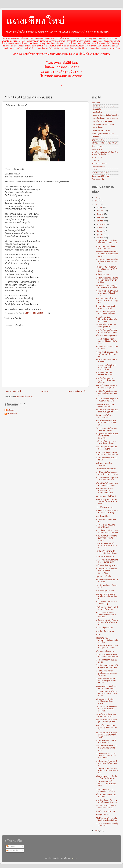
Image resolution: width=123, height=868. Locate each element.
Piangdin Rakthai (103, 815)
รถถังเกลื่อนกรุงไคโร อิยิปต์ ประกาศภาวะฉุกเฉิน (107, 387)
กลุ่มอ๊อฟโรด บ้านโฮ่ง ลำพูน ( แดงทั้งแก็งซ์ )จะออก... (107, 721)
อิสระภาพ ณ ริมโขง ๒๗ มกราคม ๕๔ (105, 416)
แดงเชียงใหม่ (35, 21)
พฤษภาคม (101, 224)
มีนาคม (100, 231)
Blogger (75, 858)
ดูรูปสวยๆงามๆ (98, 149)
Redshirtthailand (98, 167)
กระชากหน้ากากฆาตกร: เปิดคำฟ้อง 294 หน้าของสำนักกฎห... (107, 254)
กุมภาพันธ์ (101, 234)
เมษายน (100, 228)
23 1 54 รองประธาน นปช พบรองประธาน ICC (106, 807)
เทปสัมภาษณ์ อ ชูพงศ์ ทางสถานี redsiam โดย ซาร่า (107, 687)
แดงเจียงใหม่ (97, 112)
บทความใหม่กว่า (13, 391)
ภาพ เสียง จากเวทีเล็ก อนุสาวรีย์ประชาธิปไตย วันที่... (106, 784)
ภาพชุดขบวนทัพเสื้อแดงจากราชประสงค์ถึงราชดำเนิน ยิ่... (107, 771)
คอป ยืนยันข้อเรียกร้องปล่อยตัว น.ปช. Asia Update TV (107, 473)
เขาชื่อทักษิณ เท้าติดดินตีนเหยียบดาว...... (107, 361)
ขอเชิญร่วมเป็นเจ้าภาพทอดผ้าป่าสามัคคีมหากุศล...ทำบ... (107, 571)
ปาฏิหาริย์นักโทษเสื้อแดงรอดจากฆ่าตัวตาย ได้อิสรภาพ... (107, 436)
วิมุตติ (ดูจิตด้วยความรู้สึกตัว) (103, 134)
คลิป (98, 635)
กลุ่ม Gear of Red (103, 516)
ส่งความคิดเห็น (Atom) (24, 397)
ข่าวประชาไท (97, 157)
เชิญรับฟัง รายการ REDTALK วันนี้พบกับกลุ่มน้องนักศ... (107, 640)
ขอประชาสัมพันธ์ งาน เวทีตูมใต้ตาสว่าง (106, 741)
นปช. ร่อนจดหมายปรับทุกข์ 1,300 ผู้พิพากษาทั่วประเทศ (107, 538)
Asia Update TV (98, 179)
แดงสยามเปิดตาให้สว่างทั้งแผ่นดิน (105, 115)
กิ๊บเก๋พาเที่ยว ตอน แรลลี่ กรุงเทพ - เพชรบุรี (106, 307)
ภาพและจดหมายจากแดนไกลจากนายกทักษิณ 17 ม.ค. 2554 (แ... (106, 756)
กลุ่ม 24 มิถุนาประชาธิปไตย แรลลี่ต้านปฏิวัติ (107, 448)
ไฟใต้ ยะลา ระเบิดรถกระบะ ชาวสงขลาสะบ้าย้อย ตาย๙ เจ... (107, 709)
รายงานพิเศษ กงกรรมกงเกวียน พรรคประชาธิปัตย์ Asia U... (106, 491)
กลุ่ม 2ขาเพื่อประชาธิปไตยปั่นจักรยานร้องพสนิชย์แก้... (106, 748)
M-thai (94, 170)
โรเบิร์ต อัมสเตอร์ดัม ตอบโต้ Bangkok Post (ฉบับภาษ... (107, 666)
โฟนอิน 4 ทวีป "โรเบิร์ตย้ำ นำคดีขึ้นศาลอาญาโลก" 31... (106, 269)
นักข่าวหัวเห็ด (97, 146)
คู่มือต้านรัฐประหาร (104, 274)
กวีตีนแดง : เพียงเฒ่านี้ (105, 651)
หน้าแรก (45, 391)
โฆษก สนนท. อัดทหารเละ (106, 469)
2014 (97, 198)
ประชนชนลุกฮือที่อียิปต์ (105, 557)
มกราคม (100, 238)
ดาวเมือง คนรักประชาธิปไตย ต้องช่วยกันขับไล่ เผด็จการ (105, 153)
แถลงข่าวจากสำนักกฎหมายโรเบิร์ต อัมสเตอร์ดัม (107, 400)
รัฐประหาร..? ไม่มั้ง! (104, 576)
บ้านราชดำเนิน (98, 140)
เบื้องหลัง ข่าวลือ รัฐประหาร (107, 336)
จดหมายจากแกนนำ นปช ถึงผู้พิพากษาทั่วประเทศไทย (107, 286)
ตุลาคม (100, 207)
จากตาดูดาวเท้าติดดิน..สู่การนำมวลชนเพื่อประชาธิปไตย (106, 367)
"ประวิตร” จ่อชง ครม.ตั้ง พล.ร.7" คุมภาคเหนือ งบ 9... (106, 546)
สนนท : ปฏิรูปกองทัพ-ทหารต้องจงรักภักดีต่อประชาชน (107, 453)
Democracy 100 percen (101, 176)
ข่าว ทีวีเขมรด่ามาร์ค (104, 507)
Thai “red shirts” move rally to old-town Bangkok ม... (107, 819)
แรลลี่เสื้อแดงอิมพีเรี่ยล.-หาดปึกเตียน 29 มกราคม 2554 (107, 531)
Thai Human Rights (99, 164)
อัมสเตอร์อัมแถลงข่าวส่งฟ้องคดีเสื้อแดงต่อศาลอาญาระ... (107, 261)
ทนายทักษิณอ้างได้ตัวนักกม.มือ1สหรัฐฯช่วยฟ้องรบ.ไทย (106, 681)
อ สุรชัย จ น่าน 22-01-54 (106, 811)
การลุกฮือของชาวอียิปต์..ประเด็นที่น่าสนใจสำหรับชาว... (107, 319)
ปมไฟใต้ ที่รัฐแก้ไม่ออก (105, 591)
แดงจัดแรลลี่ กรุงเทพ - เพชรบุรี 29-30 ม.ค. (105, 374)
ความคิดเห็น (12, 851)
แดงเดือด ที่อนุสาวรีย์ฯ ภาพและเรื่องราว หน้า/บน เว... (107, 801)
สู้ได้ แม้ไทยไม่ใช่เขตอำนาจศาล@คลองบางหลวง (107, 484)
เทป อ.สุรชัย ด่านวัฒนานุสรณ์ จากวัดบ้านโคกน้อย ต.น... (107, 596)
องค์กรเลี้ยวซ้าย (98, 128)
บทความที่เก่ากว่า (77, 391)
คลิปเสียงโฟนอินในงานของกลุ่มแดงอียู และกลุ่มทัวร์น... (107, 393)
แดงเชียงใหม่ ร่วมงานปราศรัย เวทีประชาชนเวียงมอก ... (106, 380)
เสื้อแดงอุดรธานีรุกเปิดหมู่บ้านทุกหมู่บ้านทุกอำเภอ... (105, 701)
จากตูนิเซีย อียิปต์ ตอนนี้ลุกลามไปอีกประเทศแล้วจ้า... (107, 341)
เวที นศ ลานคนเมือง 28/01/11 (104, 464)
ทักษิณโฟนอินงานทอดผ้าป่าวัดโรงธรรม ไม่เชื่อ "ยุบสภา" (107, 354)
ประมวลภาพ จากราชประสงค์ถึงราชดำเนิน (105, 790)
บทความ (10, 846)
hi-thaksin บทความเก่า (101, 173)
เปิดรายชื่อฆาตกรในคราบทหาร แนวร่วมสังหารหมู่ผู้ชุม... (107, 300)
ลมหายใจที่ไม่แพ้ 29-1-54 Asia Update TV (106, 326)
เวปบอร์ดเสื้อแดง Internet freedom (105, 118)
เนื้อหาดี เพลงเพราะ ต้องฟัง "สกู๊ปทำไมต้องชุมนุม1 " (107, 777)
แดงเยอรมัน (97, 109)
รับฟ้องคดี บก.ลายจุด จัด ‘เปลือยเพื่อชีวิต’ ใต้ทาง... (107, 552)
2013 (97, 201)
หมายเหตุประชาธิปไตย (101, 131)
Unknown (11, 410)
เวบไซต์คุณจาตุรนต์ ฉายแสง (103, 124)
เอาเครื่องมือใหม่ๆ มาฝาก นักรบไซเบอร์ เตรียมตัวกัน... (106, 423)
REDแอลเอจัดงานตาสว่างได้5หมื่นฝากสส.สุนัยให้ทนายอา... (106, 615)
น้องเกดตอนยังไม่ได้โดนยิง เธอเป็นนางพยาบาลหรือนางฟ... (107, 694)
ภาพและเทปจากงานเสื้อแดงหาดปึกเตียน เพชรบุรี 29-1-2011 (107, 280)
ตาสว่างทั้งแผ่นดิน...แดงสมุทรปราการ (106, 526)
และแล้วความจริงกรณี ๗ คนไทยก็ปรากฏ (107, 603)
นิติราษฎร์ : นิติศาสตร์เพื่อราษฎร (104, 143)
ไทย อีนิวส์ (96, 103)
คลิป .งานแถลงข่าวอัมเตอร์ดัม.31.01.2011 (106, 247)
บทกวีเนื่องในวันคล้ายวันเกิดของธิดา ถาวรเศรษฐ (107, 512)
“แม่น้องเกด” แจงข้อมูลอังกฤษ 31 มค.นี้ (105, 405)
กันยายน (100, 211)
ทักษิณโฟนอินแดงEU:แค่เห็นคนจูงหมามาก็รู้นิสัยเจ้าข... (107, 293)
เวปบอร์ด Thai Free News (102, 121)
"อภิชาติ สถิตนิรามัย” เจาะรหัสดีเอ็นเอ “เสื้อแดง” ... (106, 442)
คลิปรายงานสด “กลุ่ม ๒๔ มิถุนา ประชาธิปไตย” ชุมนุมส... (107, 763)
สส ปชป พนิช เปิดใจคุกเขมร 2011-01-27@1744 (107, 411)
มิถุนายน (100, 221)
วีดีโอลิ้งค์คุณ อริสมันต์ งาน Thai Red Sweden (107, 429)
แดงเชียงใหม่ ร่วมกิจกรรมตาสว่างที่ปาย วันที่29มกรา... (107, 331)
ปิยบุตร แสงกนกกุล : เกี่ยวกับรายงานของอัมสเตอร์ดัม (107, 242)
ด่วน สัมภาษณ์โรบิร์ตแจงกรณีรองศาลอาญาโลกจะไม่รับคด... (107, 673)
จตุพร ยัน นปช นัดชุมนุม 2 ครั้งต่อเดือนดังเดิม (106, 715)
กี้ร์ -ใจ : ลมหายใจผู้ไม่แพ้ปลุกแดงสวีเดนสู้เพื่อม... (106, 313)
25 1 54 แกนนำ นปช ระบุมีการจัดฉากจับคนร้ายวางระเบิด (107, 735)
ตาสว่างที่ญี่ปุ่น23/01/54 (105, 628)
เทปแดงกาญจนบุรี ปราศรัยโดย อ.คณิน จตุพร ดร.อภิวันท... (107, 502)
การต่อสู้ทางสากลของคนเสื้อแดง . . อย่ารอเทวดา (107, 561)
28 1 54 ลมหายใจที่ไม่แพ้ (106, 496)
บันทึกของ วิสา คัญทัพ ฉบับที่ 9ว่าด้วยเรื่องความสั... (107, 608)
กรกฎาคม (101, 217)
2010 (97, 831)
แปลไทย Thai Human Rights (103, 106)
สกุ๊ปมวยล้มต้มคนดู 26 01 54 (107, 565)
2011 (97, 204)
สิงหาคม (100, 214)
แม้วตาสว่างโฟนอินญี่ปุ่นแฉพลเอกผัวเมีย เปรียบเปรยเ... (107, 622)
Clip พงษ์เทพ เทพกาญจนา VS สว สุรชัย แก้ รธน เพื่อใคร (107, 727)
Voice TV (95, 160)
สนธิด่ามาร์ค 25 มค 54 (105, 631)
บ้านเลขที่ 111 (97, 137)
